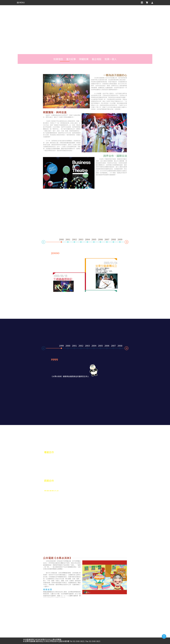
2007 (107, 240)
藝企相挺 (97, 59)
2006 (100, 240)
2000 (68, 346)
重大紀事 (71, 59)
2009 (120, 240)
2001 (68, 240)
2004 (87, 240)
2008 (113, 240)
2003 (81, 240)
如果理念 (57, 59)
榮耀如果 (84, 59)
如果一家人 (112, 59)
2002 (74, 240)
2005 (94, 240)
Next (128, 241)
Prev (42, 243)
